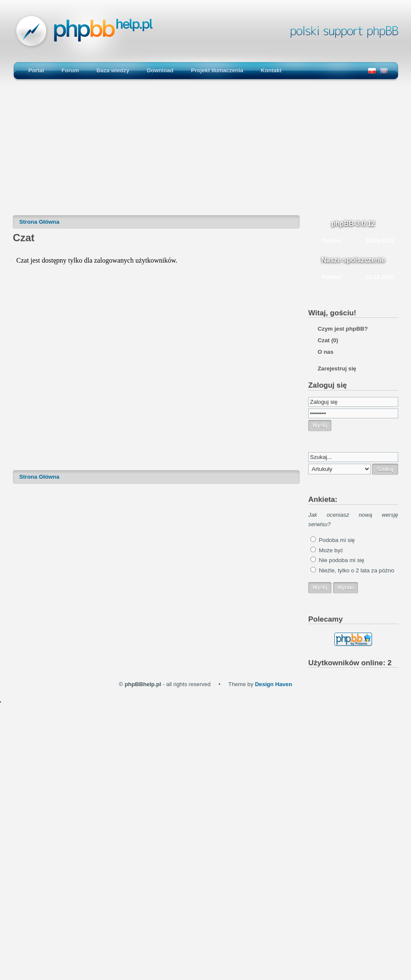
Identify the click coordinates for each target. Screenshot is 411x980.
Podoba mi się (337, 540)
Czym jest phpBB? (343, 329)
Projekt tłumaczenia (217, 70)
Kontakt (271, 70)
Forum (70, 70)
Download (160, 70)
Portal (36, 70)
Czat (328, 340)
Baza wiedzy (113, 70)
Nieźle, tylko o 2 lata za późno (357, 570)
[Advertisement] (205, 152)
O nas (326, 352)
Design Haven (273, 684)
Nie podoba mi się (342, 560)
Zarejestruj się (337, 369)
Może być (331, 550)
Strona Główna (39, 222)
